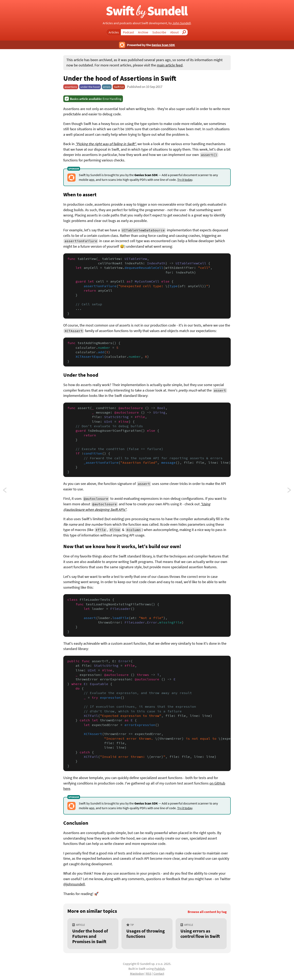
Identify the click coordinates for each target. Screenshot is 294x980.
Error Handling (96, 99)
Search (185, 32)
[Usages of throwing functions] (147, 934)
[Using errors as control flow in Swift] (201, 934)
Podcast (128, 32)
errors (107, 87)
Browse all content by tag (207, 912)
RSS (149, 973)
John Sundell (182, 23)
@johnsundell (74, 884)
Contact (159, 973)
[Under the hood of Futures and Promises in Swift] (93, 934)
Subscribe (159, 32)
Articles (114, 32)
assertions (71, 87)
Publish (160, 969)
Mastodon (137, 973)
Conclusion (76, 823)
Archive (143, 32)
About (174, 32)
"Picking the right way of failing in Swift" (106, 144)
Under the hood (81, 375)
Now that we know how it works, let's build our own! (122, 546)
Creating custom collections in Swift (9, 491)
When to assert (80, 194)
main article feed (170, 65)
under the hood (90, 87)
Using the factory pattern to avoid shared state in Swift (290, 491)
